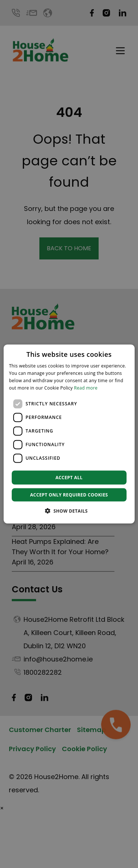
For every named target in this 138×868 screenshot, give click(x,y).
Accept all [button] (69, 477)
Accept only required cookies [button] (69, 494)
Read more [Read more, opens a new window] (86, 388)
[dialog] (69, 434)
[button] (69, 510)
